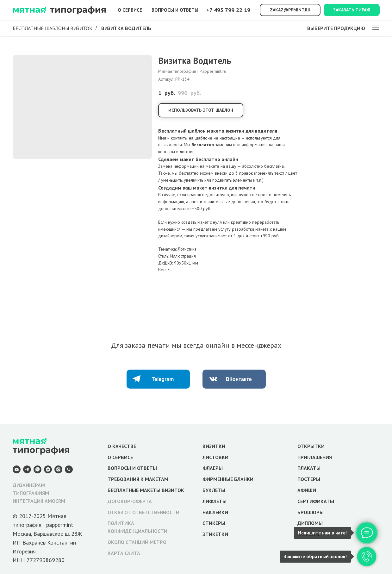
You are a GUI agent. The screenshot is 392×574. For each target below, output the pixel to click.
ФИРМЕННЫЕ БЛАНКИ (228, 479)
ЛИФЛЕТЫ (215, 501)
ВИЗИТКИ (214, 446)
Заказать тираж (352, 10)
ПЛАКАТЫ (309, 468)
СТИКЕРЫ (214, 523)
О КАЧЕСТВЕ (122, 446)
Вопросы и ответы (175, 10)
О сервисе (130, 10)
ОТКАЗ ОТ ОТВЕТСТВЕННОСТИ (143, 512)
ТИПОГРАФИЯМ (31, 493)
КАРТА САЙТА (124, 553)
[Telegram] (27, 469)
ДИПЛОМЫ (310, 523)
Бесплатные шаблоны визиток (53, 28)
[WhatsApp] (37, 469)
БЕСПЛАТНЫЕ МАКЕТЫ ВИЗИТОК (146, 490)
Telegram (163, 379)
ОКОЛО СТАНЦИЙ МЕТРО (137, 542)
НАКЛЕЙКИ (215, 512)
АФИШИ (307, 490)
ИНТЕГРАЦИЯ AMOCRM (39, 501)
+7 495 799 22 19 (228, 10)
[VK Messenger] (48, 469)
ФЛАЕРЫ (213, 468)
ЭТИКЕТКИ (215, 534)
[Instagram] (58, 469)
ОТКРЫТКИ (311, 446)
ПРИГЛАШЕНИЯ (315, 457)
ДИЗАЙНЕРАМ (29, 485)
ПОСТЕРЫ (309, 479)
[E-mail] (17, 469)
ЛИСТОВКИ (215, 457)
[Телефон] (69, 469)
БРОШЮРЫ (311, 512)
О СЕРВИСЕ (120, 457)
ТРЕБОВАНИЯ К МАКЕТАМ (138, 479)
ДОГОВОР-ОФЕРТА (130, 501)
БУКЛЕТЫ (214, 490)
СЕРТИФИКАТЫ (316, 501)
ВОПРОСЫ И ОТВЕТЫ (132, 468)
